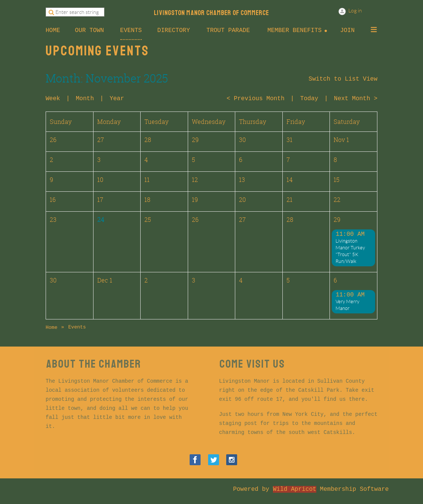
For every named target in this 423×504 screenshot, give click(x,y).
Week (53, 99)
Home (51, 328)
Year (117, 99)
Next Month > (356, 99)
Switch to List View (343, 79)
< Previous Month (256, 99)
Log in (355, 11)
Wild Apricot (295, 489)
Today (309, 99)
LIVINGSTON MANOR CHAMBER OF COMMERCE (211, 13)
